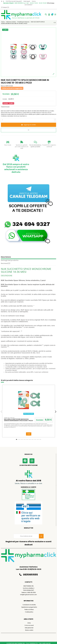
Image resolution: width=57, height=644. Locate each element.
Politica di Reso (29, 610)
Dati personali (29, 628)
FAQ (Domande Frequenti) (14, 1)
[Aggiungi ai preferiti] (28, 130)
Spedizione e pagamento (29, 607)
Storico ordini (29, 630)
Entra (29, 623)
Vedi (29, 434)
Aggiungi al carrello (29, 125)
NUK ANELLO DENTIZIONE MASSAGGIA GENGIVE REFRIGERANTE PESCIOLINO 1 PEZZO (19, 420)
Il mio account (29, 625)
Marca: (3, 86)
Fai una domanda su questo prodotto (35, 146)
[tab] (28, 264)
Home (34, 1)
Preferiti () (5, 7)
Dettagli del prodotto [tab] (10, 261)
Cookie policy (29, 612)
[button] (16, 439)
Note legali (27, 1)
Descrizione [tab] (6, 257)
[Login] (49, 15)
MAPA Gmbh (9, 86)
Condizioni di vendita (29, 605)
